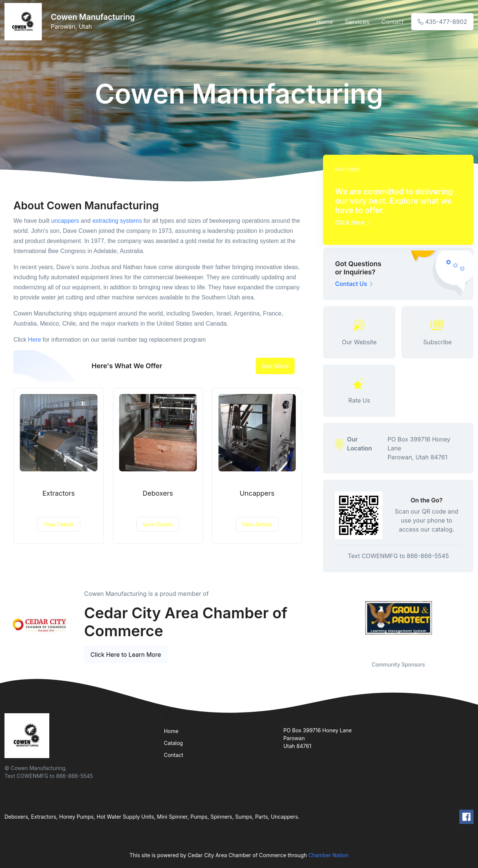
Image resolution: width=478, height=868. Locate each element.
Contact (392, 22)
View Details (58, 524)
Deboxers (158, 493)
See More (275, 366)
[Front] (25, 22)
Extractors (58, 493)
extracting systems (117, 221)
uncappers (65, 221)
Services (357, 22)
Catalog (173, 743)
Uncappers (257, 493)
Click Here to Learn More (126, 655)
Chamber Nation (329, 855)
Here (35, 340)
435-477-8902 (442, 22)
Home (325, 22)
